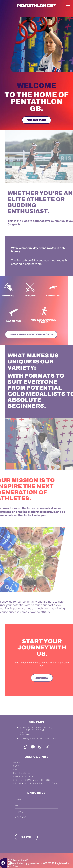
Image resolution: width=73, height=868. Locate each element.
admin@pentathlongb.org (38, 743)
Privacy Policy (23, 781)
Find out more (36, 120)
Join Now (46, 678)
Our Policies (22, 777)
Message (21, 822)
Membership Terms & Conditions (35, 788)
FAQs (16, 770)
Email (19, 810)
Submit (26, 841)
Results (19, 774)
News (17, 767)
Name (18, 804)
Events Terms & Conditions (32, 784)
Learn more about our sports (27, 334)
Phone (19, 816)
